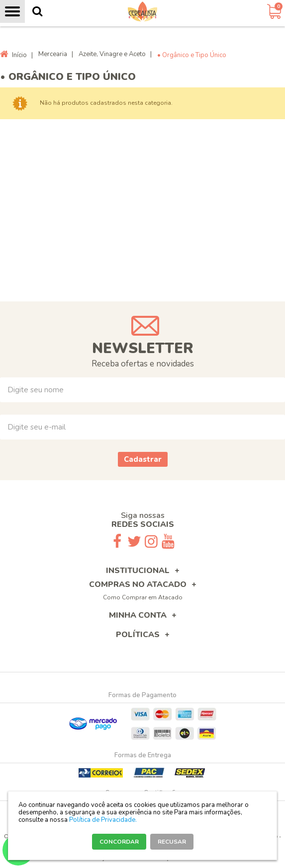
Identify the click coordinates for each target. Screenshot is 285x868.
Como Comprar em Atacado (143, 597)
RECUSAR (172, 842)
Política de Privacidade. (103, 820)
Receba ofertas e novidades (143, 364)
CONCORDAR (119, 842)
